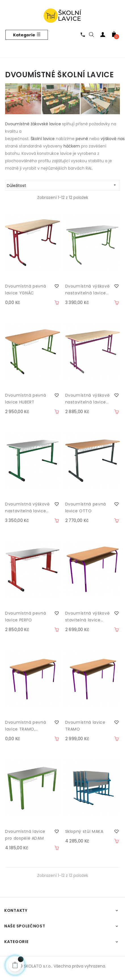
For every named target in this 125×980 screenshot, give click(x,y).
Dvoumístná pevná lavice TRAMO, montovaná (26, 726)
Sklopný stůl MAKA (84, 831)
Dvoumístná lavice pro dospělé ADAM (25, 835)
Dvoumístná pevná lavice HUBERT (26, 399)
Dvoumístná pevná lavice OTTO (86, 507)
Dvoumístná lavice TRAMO (85, 726)
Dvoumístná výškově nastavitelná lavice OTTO (27, 508)
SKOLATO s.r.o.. (38, 966)
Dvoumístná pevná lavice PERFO (26, 617)
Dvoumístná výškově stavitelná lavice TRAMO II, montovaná (88, 617)
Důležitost (63, 185)
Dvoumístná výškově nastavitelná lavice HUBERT (88, 399)
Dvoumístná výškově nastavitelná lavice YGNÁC (88, 290)
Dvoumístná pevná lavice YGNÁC (26, 290)
